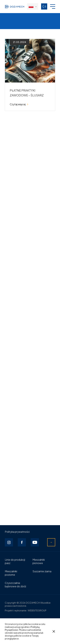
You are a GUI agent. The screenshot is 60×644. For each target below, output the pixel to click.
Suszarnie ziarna (42, 571)
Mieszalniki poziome (11, 573)
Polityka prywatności (17, 532)
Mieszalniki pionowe (39, 561)
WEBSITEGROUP (37, 610)
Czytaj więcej (19, 104)
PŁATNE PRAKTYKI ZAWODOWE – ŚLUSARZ (27, 93)
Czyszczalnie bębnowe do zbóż (15, 585)
